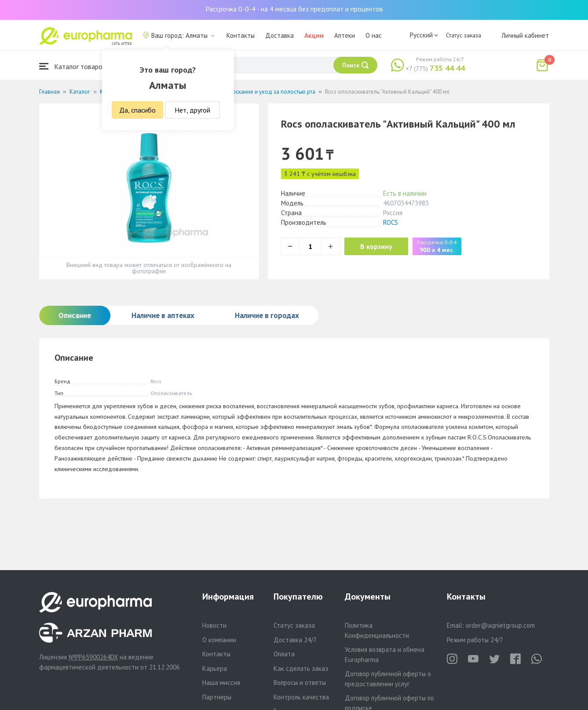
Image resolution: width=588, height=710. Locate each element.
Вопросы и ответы (300, 683)
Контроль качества (301, 697)
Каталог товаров (73, 66)
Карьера (215, 668)
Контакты (241, 35)
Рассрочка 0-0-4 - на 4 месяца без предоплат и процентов (294, 9)
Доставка (279, 35)
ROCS (391, 222)
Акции (314, 35)
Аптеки (345, 35)
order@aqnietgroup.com (500, 625)
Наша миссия (221, 683)
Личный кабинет (525, 35)
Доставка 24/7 (295, 640)
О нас (374, 35)
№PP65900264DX (93, 657)
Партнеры (217, 697)
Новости (214, 625)
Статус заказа (464, 35)
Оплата (284, 654)
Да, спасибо (137, 110)
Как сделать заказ (301, 668)
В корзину (378, 246)
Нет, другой (192, 110)
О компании (219, 640)
